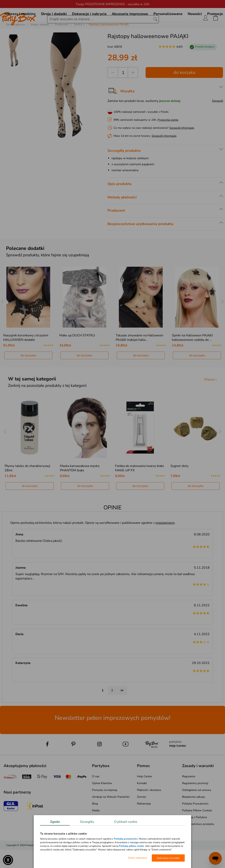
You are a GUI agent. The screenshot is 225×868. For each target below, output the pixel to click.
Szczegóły (87, 822)
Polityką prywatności (126, 839)
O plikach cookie (126, 822)
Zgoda (55, 822)
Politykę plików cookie (131, 846)
